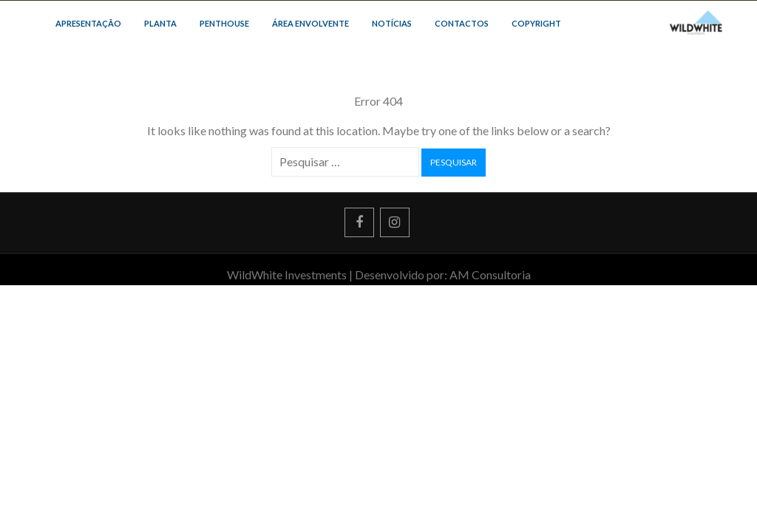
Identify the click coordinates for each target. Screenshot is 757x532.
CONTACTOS (462, 23)
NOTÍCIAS (392, 23)
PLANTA (160, 23)
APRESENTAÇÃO (88, 23)
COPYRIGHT (536, 23)
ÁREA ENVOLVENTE (310, 23)
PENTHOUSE (224, 23)
